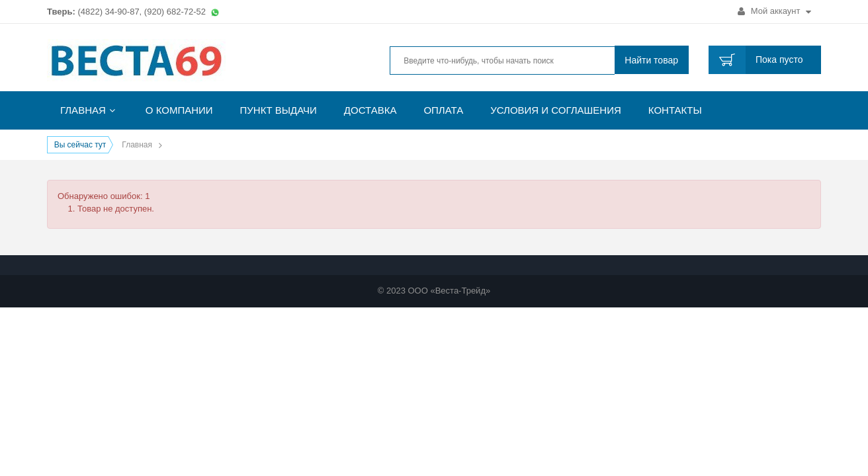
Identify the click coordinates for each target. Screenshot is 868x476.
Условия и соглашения (556, 110)
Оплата (443, 110)
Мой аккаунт (774, 11)
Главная (83, 110)
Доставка (370, 110)
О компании (179, 110)
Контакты (675, 110)
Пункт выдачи (279, 110)
